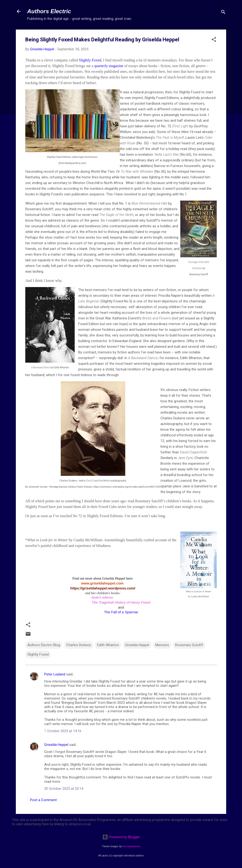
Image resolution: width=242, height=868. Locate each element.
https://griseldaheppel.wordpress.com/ (103, 588)
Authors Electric (49, 11)
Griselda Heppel (137, 645)
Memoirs (162, 645)
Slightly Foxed (90, 60)
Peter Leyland (55, 674)
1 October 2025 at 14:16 (63, 731)
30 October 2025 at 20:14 (64, 789)
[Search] (223, 13)
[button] (214, 40)
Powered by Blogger (121, 837)
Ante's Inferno (102, 597)
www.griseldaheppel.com (103, 583)
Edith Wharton (108, 645)
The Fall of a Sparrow (121, 612)
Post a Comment (43, 800)
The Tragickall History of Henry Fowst (121, 602)
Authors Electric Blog (44, 645)
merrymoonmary (131, 846)
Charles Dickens (79, 645)
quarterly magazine (109, 66)
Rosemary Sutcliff (189, 645)
